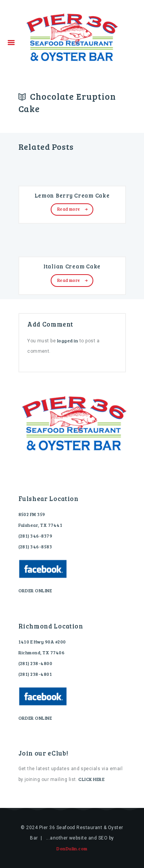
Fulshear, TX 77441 (41, 525)
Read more (69, 209)
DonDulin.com (72, 848)
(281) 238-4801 (35, 674)
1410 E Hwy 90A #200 (42, 642)
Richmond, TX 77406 (42, 652)
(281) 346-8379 (36, 536)
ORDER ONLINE (35, 590)
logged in (68, 340)
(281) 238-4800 (36, 663)
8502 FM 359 (32, 514)
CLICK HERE (91, 779)
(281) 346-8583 (35, 546)
